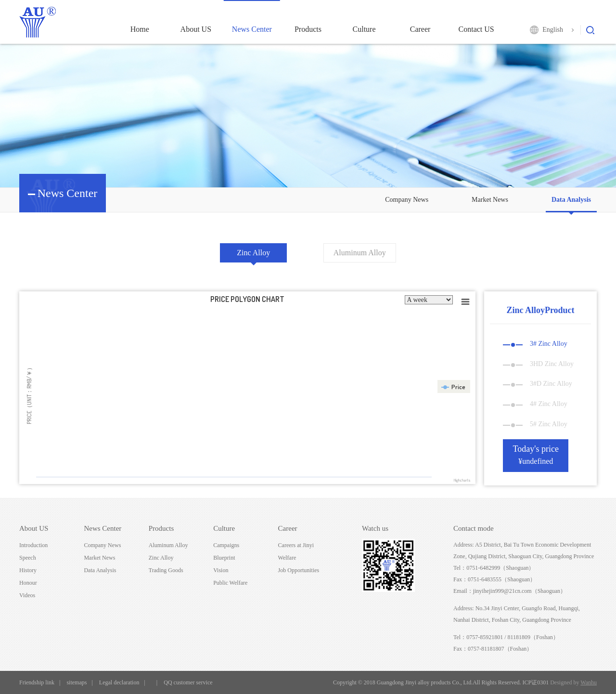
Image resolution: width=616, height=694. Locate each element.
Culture (364, 29)
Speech (28, 558)
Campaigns (226, 545)
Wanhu (589, 682)
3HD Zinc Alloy (538, 364)
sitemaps (77, 682)
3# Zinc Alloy (535, 344)
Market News (490, 200)
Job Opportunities (299, 570)
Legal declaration (119, 682)
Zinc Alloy (253, 253)
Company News (407, 200)
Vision (221, 570)
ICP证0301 (536, 682)
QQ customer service (188, 682)
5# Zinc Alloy (535, 424)
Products (308, 29)
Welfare (287, 558)
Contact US (476, 29)
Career (420, 29)
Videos (27, 595)
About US (196, 29)
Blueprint (224, 558)
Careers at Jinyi (296, 545)
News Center (252, 29)
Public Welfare (230, 583)
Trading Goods (166, 570)
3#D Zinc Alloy (538, 384)
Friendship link (37, 682)
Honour (28, 583)
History (28, 570)
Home (140, 29)
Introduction (33, 545)
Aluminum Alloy (360, 253)
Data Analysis (571, 200)
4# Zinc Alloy (535, 404)
